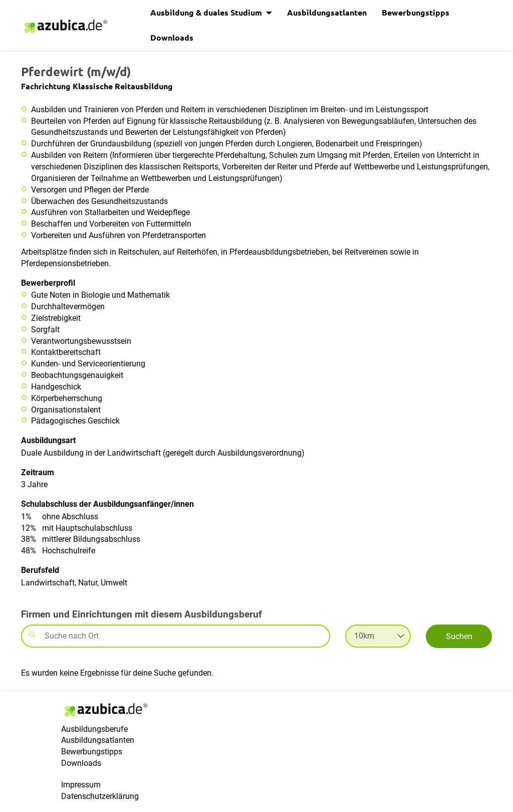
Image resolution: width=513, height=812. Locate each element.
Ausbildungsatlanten (327, 12)
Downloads (172, 37)
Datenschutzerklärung (100, 796)
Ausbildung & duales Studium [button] (207, 12)
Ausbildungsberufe (94, 729)
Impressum (81, 785)
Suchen (459, 636)
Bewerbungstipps (416, 12)
